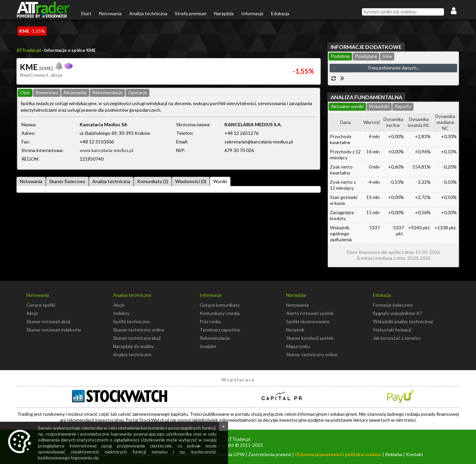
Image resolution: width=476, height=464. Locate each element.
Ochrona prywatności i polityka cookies (338, 454)
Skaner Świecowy (67, 181)
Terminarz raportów (220, 330)
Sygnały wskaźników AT (398, 313)
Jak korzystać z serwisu (397, 338)
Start (86, 13)
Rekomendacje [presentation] (107, 92)
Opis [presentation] (25, 92)
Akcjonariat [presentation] (75, 92)
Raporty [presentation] (403, 106)
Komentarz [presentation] (47, 92)
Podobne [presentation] (340, 56)
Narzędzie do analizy (133, 346)
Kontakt (415, 454)
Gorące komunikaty (220, 305)
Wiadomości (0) (191, 181)
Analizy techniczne (132, 354)
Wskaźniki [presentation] (379, 106)
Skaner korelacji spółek (310, 338)
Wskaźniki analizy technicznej (403, 321)
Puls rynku (210, 321)
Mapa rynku (298, 346)
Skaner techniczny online (139, 330)
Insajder (208, 346)
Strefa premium (191, 13)
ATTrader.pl (29, 50)
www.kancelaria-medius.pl (106, 150)
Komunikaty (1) (153, 181)
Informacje (252, 13)
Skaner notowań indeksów (54, 330)
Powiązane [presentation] (366, 56)
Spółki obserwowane (308, 321)
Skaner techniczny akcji (137, 338)
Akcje (32, 313)
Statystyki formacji (392, 330)
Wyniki (220, 181)
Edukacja (280, 13)
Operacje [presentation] (138, 92)
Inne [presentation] (387, 56)
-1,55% (32, 31)
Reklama (394, 454)
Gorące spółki (41, 305)
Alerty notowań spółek (310, 313)
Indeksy (121, 313)
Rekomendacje (215, 338)
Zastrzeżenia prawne (270, 454)
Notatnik (295, 330)
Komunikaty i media (220, 313)
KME (36, 67)
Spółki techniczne (131, 321)
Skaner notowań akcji (48, 321)
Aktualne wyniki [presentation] (347, 106)
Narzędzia (224, 13)
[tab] (25, 93)
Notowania (110, 13)
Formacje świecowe (393, 305)
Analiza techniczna (148, 13)
